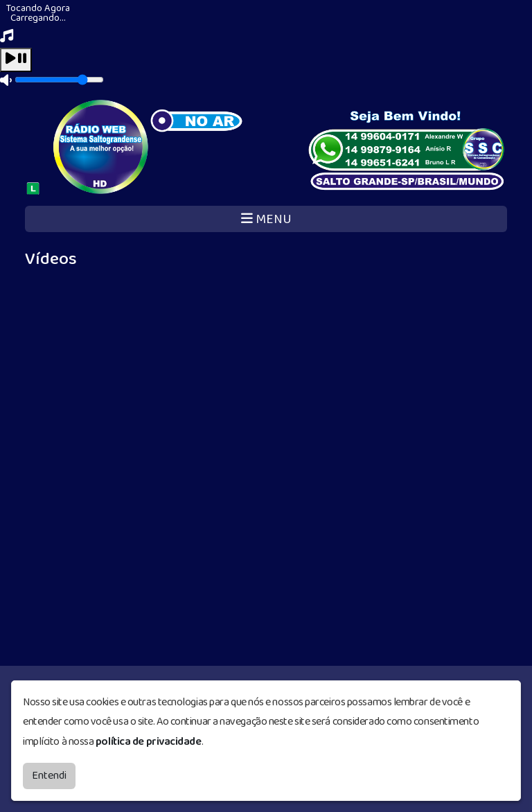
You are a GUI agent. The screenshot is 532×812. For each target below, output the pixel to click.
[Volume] (59, 80)
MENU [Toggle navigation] (266, 219)
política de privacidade (149, 742)
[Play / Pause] (16, 60)
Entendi (49, 776)
